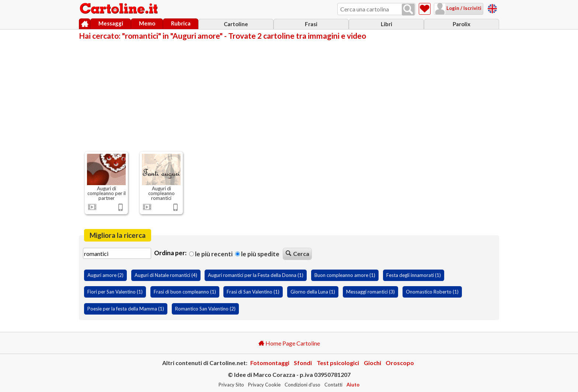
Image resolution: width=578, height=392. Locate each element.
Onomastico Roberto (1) (432, 292)
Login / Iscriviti (463, 8)
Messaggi (111, 23)
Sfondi (303, 363)
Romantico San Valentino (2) (205, 309)
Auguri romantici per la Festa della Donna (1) (256, 275)
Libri (387, 24)
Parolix (462, 24)
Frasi (311, 24)
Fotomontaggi (270, 363)
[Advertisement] (289, 95)
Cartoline (236, 24)
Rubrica (181, 23)
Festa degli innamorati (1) (414, 275)
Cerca (297, 254)
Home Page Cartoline (289, 343)
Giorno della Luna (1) (313, 292)
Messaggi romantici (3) (370, 292)
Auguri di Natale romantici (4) (166, 275)
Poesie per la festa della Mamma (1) (126, 309)
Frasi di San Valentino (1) (253, 292)
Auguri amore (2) (105, 275)
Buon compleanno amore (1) (345, 275)
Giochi (372, 363)
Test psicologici (338, 363)
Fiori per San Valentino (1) (115, 292)
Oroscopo (400, 363)
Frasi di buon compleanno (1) (185, 292)
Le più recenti (211, 254)
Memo (147, 23)
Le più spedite (257, 254)
